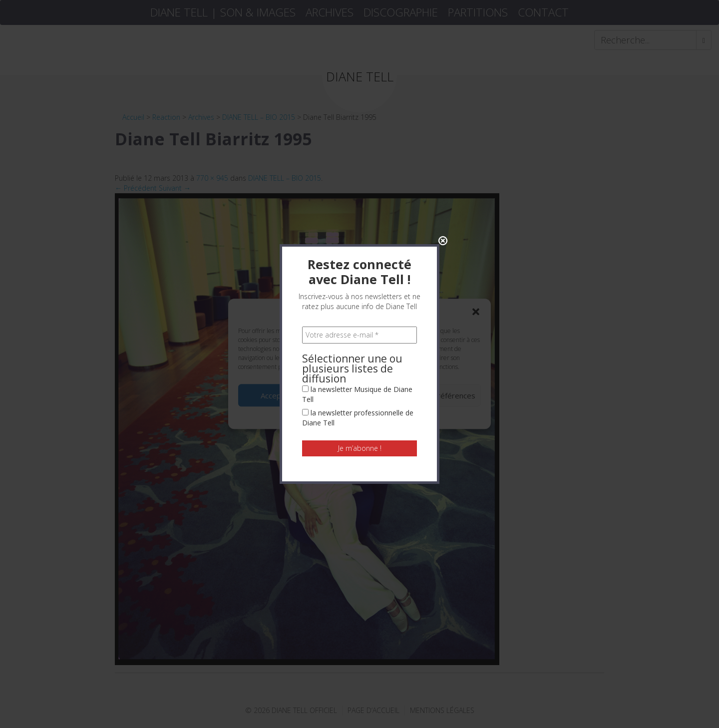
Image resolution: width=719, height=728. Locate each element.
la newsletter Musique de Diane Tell (357, 279)
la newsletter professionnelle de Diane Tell (358, 303)
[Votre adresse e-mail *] (359, 220)
